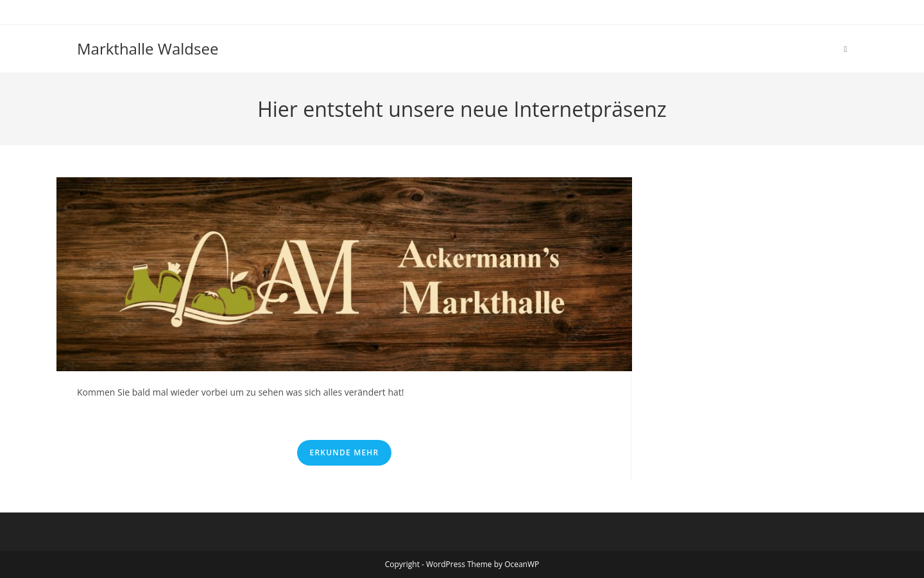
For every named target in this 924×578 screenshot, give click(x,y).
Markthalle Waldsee (148, 48)
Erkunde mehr (345, 452)
